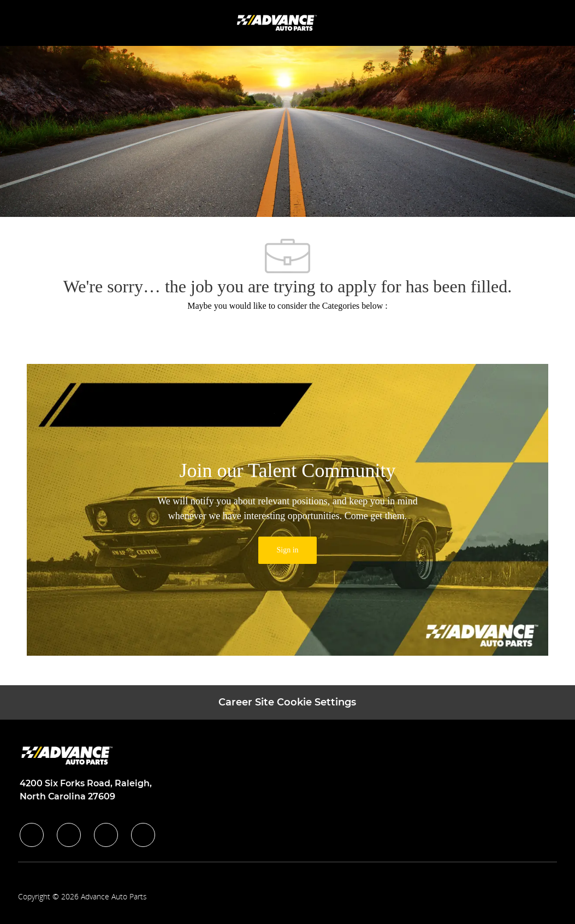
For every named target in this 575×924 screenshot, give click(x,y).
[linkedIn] (69, 835)
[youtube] (143, 835)
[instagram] (106, 835)
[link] (287, 550)
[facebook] (32, 835)
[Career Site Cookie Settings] (287, 702)
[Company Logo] (278, 22)
